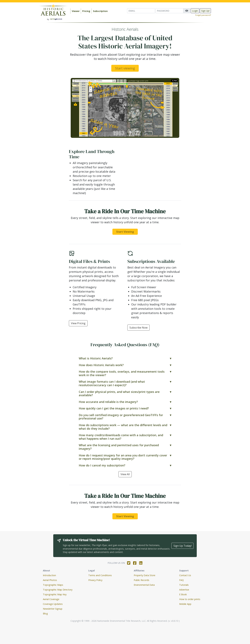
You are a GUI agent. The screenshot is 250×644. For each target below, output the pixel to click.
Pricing (86, 11)
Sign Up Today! (182, 546)
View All (125, 474)
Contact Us (185, 575)
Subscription (100, 11)
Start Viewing (125, 232)
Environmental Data (144, 585)
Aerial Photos (50, 580)
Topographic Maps (53, 585)
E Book (183, 594)
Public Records (142, 580)
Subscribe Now (138, 328)
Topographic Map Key (55, 594)
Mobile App (185, 604)
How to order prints (190, 599)
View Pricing (78, 323)
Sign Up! (205, 11)
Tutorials (184, 585)
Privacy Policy (95, 580)
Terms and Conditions (100, 575)
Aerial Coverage (51, 599)
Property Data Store (145, 575)
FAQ (181, 580)
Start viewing (125, 68)
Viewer (76, 11)
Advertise (184, 590)
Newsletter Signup (53, 609)
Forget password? (203, 15)
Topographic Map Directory (58, 590)
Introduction (49, 575)
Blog (45, 614)
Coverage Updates (53, 604)
